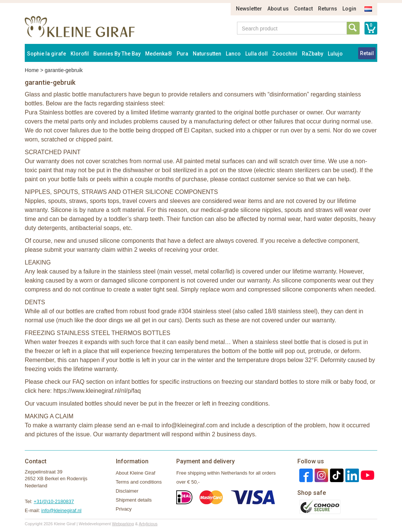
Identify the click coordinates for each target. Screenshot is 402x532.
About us (278, 9)
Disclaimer (127, 491)
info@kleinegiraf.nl (61, 510)
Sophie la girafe (46, 54)
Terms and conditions (139, 482)
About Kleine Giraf (136, 473)
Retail (367, 53)
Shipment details (134, 500)
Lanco (233, 54)
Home (32, 70)
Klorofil (80, 54)
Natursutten (207, 54)
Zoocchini (285, 54)
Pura (182, 54)
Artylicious (148, 524)
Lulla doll (256, 54)
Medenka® (159, 54)
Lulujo (335, 54)
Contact (303, 9)
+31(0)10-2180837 (54, 501)
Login (349, 9)
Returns (328, 9)
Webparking (123, 524)
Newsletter (249, 9)
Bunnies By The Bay (117, 54)
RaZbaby (313, 54)
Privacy (124, 509)
